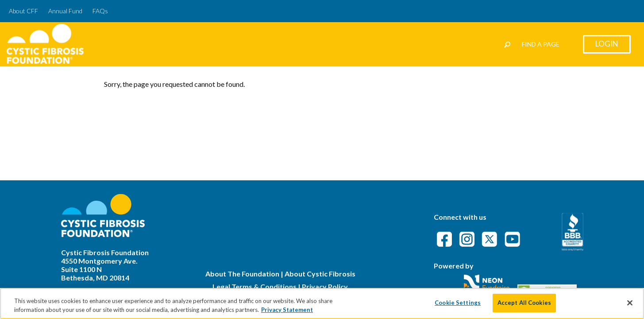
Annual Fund (65, 11)
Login (607, 44)
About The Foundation (242, 274)
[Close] (630, 305)
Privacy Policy (325, 286)
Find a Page (541, 44)
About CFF (23, 11)
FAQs (100, 11)
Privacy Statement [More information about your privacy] (287, 312)
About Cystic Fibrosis (320, 274)
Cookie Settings (458, 305)
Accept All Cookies (524, 305)
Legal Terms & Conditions (255, 286)
